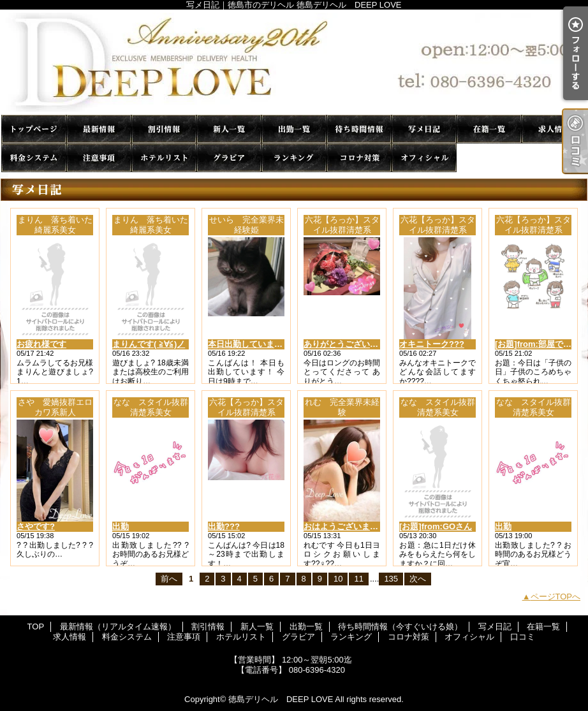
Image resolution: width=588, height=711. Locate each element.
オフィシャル (424, 158)
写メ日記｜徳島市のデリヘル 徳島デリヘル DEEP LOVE (294, 62)
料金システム (34, 158)
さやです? (36, 526)
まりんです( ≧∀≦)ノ (149, 344)
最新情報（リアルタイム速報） (99, 129)
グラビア (229, 158)
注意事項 (99, 158)
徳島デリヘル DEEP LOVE (281, 699)
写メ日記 (424, 129)
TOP (34, 129)
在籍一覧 (489, 129)
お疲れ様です (41, 344)
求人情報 (554, 129)
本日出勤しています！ (249, 344)
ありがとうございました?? (354, 344)
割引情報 (164, 129)
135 (391, 579)
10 (338, 579)
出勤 (121, 526)
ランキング (294, 158)
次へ (418, 579)
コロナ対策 (359, 158)
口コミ (489, 158)
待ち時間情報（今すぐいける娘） (359, 129)
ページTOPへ (556, 597)
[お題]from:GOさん (436, 526)
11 (358, 579)
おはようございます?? (346, 526)
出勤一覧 (294, 129)
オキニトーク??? (432, 344)
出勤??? (224, 526)
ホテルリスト (164, 158)
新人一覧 (229, 129)
